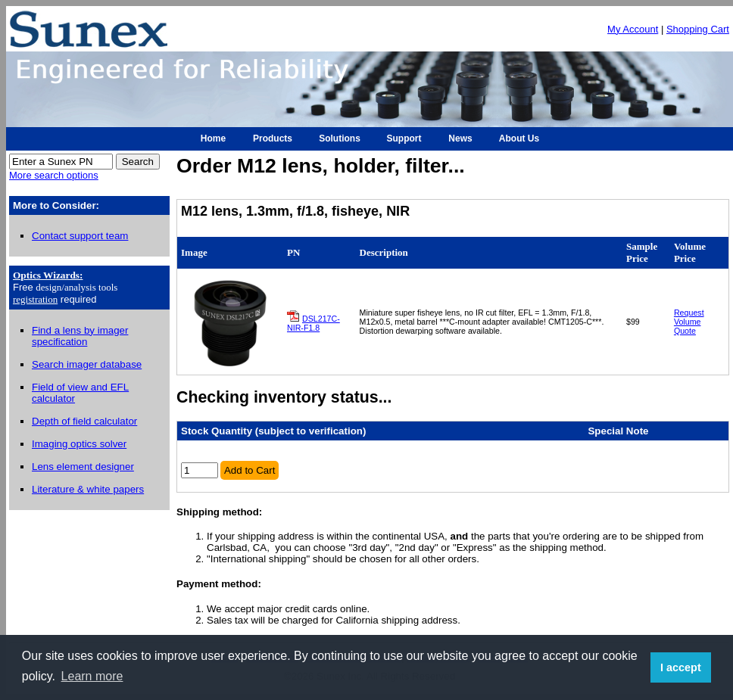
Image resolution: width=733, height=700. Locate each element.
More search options (54, 175)
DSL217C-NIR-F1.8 (313, 323)
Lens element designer (83, 467)
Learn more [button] (92, 676)
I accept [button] (681, 667)
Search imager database (87, 364)
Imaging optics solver (79, 444)
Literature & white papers (88, 489)
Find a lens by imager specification (80, 336)
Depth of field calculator (84, 421)
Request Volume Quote (689, 322)
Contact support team (80, 236)
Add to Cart (250, 470)
